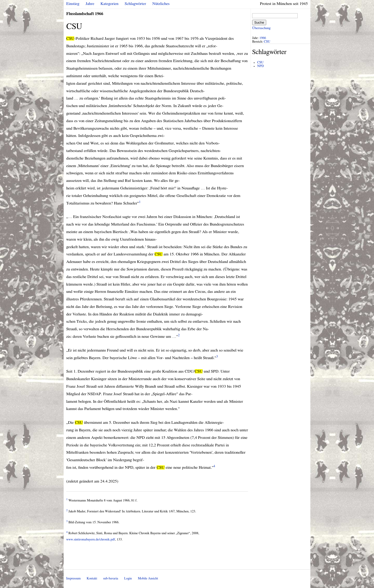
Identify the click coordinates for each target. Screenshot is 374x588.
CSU (267, 42)
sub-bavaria (111, 579)
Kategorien (109, 4)
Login (128, 579)
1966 (263, 38)
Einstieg (73, 4)
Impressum (74, 579)
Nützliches (161, 4)
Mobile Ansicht (148, 579)
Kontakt (92, 579)
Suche (259, 22)
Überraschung (261, 28)
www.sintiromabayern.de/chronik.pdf (91, 540)
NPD (261, 66)
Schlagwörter (135, 4)
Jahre (90, 4)
